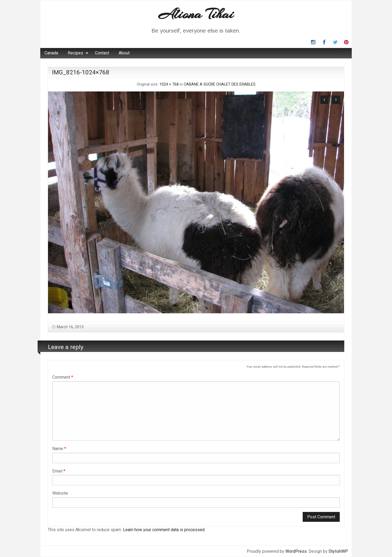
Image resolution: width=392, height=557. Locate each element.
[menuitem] (51, 53)
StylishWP (338, 551)
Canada (51, 53)
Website (60, 493)
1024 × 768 (169, 84)
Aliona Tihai (196, 14)
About (124, 53)
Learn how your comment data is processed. (164, 530)
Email (59, 471)
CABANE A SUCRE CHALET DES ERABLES (220, 84)
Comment (63, 377)
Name (59, 449)
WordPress (296, 551)
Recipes (75, 53)
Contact (102, 53)
